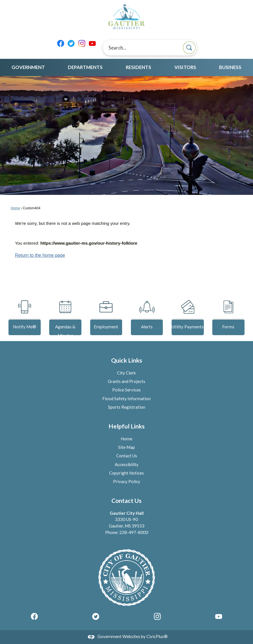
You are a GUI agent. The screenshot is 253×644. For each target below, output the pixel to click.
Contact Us (127, 456)
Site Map (126, 447)
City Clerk (126, 373)
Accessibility (127, 464)
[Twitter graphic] (71, 43)
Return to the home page (40, 255)
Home (15, 208)
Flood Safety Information (126, 399)
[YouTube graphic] (92, 43)
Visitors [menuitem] (185, 67)
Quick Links (127, 360)
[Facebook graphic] (61, 43)
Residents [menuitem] (139, 67)
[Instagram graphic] (82, 43)
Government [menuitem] (28, 67)
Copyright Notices (126, 473)
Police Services (126, 390)
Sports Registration (127, 407)
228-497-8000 (134, 532)
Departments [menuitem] (85, 67)
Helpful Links (127, 426)
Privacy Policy (127, 481)
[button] (189, 48)
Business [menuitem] (230, 67)
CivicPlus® (157, 636)
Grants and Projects (126, 381)
